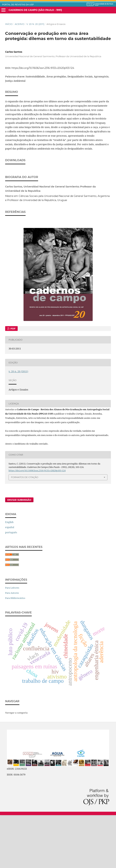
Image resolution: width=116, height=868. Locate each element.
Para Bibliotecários (15, 651)
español (10, 580)
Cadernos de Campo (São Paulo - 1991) (35, 10)
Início (9, 24)
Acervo (20, 24)
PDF (13, 381)
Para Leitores (12, 641)
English (9, 575)
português (11, 585)
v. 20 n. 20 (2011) (35, 24)
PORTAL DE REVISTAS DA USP (18, 5)
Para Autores (12, 646)
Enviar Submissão (19, 553)
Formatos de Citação (25, 530)
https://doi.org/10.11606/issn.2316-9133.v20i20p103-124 (43, 68)
